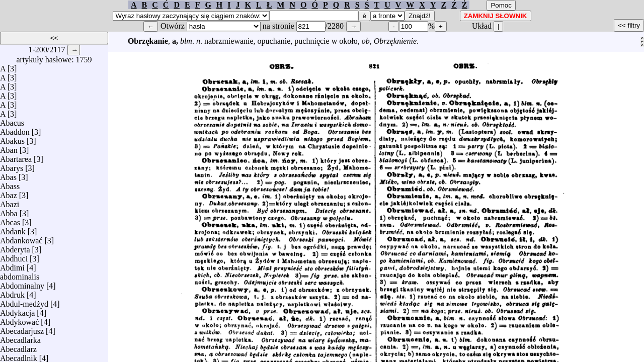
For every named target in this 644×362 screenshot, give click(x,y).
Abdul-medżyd (24, 301)
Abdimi (12, 265)
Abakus (12, 139)
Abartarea (16, 157)
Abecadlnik (19, 356)
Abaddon (15, 129)
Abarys (12, 166)
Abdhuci (14, 256)
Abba (9, 211)
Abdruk (12, 292)
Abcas (10, 220)
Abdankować (21, 238)
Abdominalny (22, 283)
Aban (9, 148)
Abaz (9, 193)
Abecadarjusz (22, 329)
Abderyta (15, 247)
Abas (8, 175)
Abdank (13, 229)
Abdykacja (17, 310)
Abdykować (19, 320)
